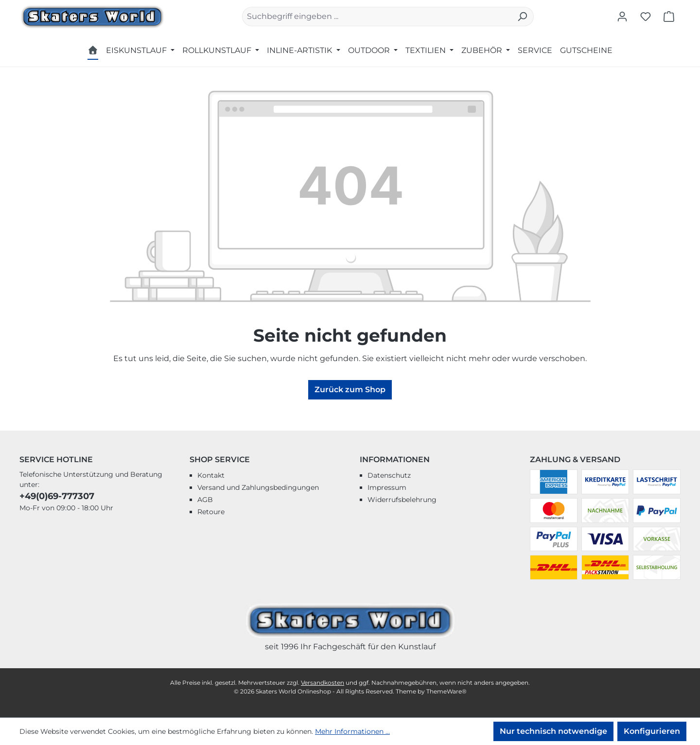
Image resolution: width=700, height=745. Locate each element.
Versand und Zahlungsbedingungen (258, 487)
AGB (205, 500)
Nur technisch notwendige (553, 731)
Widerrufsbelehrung (402, 500)
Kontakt (211, 475)
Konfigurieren (652, 731)
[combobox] (377, 17)
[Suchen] (522, 17)
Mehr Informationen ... (352, 731)
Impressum (387, 487)
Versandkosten (323, 683)
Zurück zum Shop (350, 390)
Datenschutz (389, 475)
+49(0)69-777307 (57, 496)
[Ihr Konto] (622, 17)
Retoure (211, 512)
